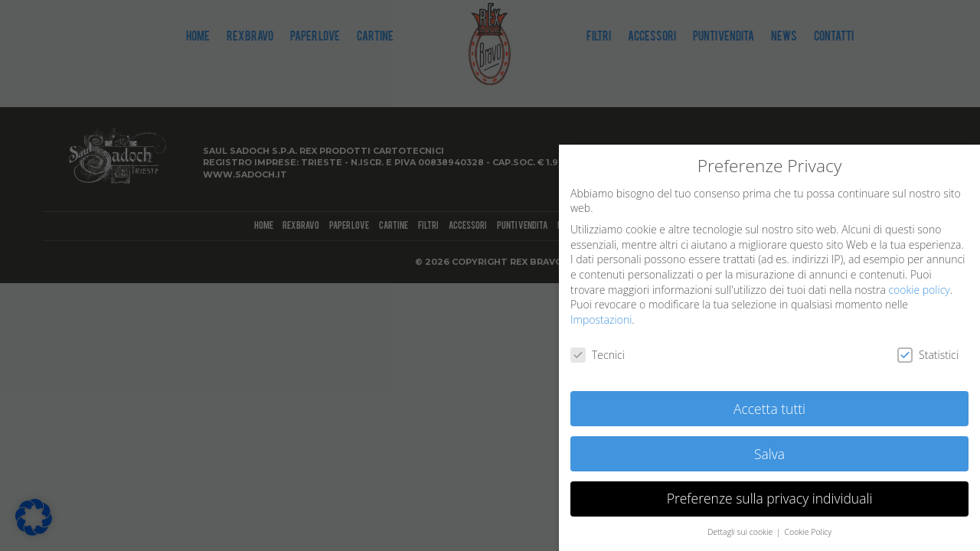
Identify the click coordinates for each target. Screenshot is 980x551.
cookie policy (919, 290)
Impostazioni (601, 320)
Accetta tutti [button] (769, 409)
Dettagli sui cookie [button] (741, 532)
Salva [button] (769, 454)
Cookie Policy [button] (808, 532)
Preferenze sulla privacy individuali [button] (770, 498)
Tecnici (598, 355)
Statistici (928, 355)
